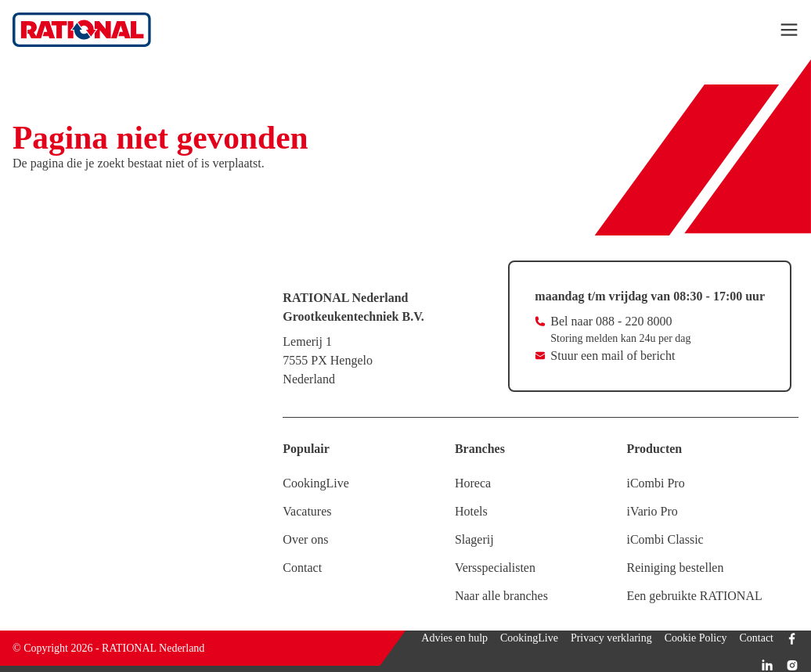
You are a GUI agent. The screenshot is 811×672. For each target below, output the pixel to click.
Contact (302, 568)
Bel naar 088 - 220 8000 (611, 321)
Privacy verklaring (611, 638)
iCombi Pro (655, 483)
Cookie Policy (696, 638)
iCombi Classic (665, 539)
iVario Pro (652, 511)
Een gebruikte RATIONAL (694, 596)
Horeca (473, 483)
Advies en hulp (454, 638)
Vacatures (307, 511)
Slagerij (474, 539)
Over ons (305, 539)
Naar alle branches (501, 596)
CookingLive (315, 483)
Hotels (471, 511)
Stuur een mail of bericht (613, 356)
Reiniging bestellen (675, 568)
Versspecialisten (495, 568)
